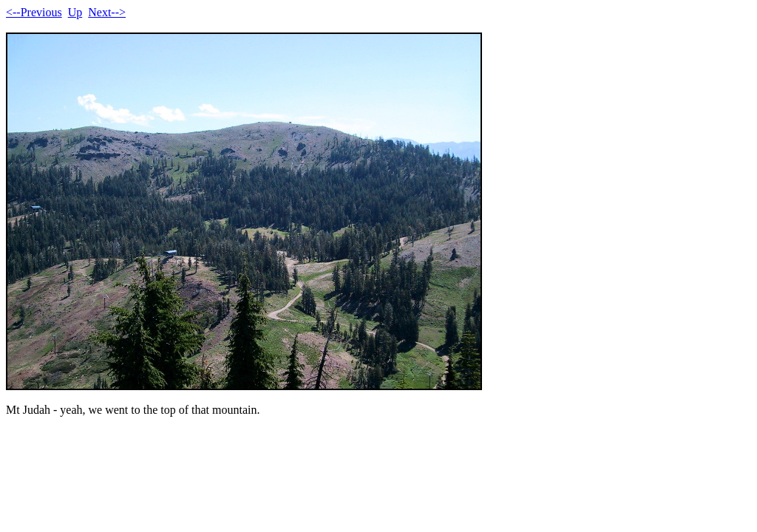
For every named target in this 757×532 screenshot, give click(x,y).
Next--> (107, 12)
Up (75, 12)
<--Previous (34, 12)
